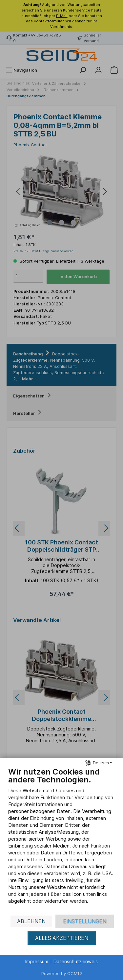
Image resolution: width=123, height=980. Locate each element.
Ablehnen (31, 921)
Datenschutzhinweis (76, 961)
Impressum (37, 961)
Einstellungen (85, 921)
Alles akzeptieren (62, 938)
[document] (61, 840)
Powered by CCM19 (62, 973)
